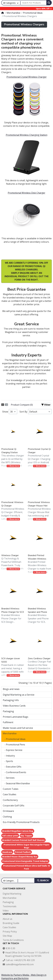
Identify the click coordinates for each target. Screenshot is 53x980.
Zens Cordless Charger (39, 658)
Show (5, 412)
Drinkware (8, 811)
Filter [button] (46, 405)
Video (6, 911)
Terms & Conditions (13, 940)
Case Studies (10, 794)
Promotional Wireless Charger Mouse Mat (39, 504)
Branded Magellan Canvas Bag (18, 831)
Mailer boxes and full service (18, 728)
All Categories (9, 3)
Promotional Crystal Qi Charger (39, 451)
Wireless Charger (10, 555)
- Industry (9, 756)
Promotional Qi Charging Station (9, 451)
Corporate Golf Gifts (14, 806)
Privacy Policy (10, 932)
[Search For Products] (33, 3)
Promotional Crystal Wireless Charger (27, 77)
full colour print (10, 836)
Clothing (7, 817)
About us (7, 919)
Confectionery (10, 800)
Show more (13, 466)
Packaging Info (11, 700)
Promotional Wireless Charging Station (27, 135)
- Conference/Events (14, 772)
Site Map (7, 936)
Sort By (23, 412)
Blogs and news (11, 689)
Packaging (8, 711)
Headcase (7, 852)
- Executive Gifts (12, 767)
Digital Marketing (12, 894)
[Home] (3, 13)
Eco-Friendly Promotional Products (21, 822)
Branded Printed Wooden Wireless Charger (37, 557)
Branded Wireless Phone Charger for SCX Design (13, 610)
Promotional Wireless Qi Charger (12, 504)
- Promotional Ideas (14, 739)
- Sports (8, 761)
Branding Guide (11, 923)
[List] (7, 405)
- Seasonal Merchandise (16, 783)
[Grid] (3, 405)
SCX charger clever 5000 (11, 660)
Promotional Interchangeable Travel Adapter (25, 861)
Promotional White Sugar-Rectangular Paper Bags (26, 846)
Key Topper (26, 836)
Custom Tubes (11, 789)
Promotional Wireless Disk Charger (26, 193)
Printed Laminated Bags (16, 717)
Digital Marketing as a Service (19, 695)
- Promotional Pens (14, 745)
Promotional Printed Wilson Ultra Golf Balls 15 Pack (27, 867)
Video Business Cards (14, 706)
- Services (9, 778)
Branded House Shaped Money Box (20, 857)
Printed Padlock (23, 852)
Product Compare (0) (22, 405)
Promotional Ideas (33, 13)
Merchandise (13, 13)
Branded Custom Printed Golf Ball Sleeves (23, 840)
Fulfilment (8, 722)
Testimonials (10, 906)
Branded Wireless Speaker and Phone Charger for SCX (37, 610)
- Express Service (13, 750)
